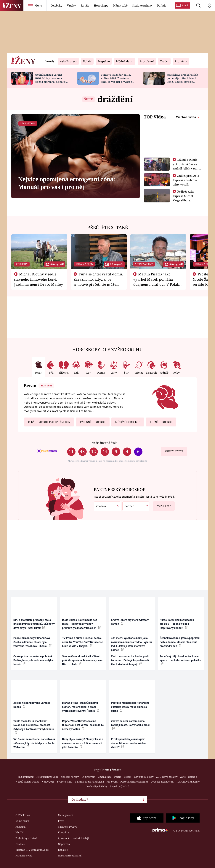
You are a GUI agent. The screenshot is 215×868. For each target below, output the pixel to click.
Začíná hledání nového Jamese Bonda (32, 705)
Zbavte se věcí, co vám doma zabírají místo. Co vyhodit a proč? (131, 725)
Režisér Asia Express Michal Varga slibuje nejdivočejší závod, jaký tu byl (186, 200)
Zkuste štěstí (174, 451)
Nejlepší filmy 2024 (47, 777)
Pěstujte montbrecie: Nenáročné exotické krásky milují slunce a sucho (130, 707)
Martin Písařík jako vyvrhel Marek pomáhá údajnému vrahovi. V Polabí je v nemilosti (157, 282)
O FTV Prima (23, 815)
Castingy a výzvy (68, 827)
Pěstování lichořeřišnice (134, 782)
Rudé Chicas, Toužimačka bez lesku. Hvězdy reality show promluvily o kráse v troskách (81, 624)
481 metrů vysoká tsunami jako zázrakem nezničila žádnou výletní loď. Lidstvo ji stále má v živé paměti (131, 644)
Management (66, 815)
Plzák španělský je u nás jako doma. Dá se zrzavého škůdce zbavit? (128, 743)
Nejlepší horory (70, 777)
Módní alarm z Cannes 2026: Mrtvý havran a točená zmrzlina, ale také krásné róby (50, 80)
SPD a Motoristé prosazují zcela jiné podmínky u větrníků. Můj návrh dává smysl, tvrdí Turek (34, 624)
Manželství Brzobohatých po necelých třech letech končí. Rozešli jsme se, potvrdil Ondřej (182, 80)
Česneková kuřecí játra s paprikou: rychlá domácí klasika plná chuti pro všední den (180, 642)
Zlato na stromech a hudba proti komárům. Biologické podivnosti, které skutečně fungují (130, 660)
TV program (88, 777)
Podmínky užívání (26, 838)
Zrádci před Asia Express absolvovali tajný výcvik (186, 180)
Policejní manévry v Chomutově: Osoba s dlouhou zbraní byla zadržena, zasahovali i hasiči (32, 642)
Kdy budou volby (144, 777)
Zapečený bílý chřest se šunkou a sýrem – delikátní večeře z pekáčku (180, 660)
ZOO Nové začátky (167, 777)
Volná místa (22, 821)
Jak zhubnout (26, 777)
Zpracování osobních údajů (74, 838)
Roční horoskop (161, 422)
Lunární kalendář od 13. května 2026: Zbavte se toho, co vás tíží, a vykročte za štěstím (117, 80)
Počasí (127, 777)
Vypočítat (162, 504)
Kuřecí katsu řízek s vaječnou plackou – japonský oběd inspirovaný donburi (177, 624)
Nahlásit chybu (24, 856)
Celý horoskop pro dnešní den (49, 422)
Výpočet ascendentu (162, 782)
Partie (118, 777)
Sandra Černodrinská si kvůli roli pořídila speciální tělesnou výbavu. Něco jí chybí (83, 660)
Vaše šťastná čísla (105, 443)
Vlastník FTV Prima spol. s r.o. (32, 850)
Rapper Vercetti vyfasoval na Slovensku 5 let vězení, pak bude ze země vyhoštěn (83, 725)
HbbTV (19, 832)
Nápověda (64, 844)
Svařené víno (65, 782)
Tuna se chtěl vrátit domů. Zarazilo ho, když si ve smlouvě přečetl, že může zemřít (98, 282)
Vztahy (71, 5)
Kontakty (63, 832)
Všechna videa (186, 117)
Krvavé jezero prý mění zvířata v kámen (130, 622)
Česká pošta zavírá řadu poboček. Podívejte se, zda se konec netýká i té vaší (34, 660)
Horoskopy (101, 5)
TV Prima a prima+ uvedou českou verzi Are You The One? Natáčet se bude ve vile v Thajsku (83, 642)
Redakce (63, 850)
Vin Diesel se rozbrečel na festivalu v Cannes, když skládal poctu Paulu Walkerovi (34, 743)
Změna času (105, 777)
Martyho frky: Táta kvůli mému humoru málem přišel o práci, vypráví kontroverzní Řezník (81, 707)
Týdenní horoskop (93, 422)
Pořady (162, 5)
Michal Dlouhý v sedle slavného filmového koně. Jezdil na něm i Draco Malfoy (39, 279)
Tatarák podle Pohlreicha (89, 782)
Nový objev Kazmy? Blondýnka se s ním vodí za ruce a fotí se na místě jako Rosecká (83, 743)
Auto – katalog (188, 777)
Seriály (85, 5)
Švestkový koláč (119, 786)
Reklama (20, 827)
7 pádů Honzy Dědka (27, 782)
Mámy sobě (120, 5)
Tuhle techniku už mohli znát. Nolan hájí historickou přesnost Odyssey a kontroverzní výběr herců (34, 727)
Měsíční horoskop (128, 422)
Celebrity (56, 5)
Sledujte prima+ (142, 5)
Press (61, 821)
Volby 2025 (48, 782)
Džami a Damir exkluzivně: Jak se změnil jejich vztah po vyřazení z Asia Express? (186, 168)
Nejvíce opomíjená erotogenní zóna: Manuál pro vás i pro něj (67, 183)
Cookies (20, 844)
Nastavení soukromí (70, 856)
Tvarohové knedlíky (188, 782)
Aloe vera (112, 782)
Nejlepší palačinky (97, 786)
